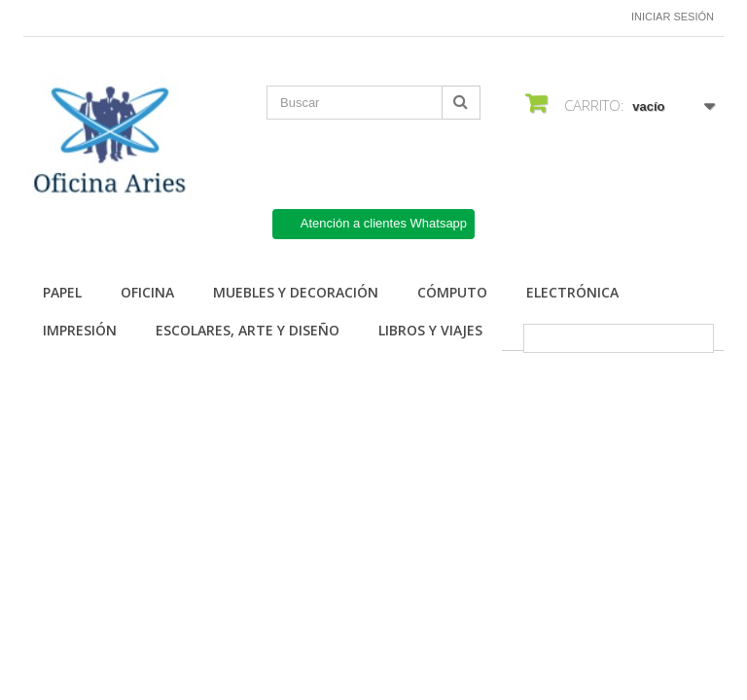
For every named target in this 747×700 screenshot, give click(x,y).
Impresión (80, 330)
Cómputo (452, 292)
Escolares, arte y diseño (248, 330)
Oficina (147, 292)
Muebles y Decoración (296, 292)
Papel (62, 292)
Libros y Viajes (430, 330)
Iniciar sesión (673, 17)
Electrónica (572, 292)
